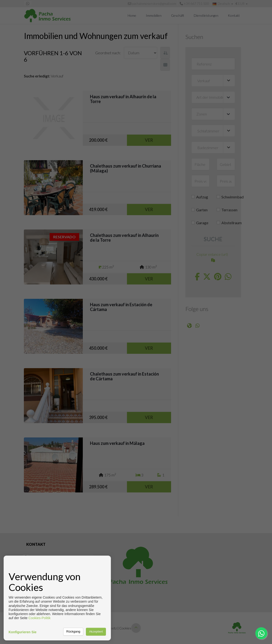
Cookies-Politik (39, 618)
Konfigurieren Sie (23, 632)
